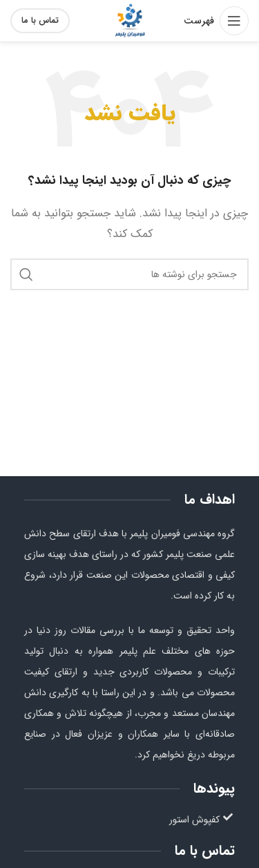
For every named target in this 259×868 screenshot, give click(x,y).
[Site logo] (130, 20)
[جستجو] (129, 274)
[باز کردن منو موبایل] (216, 21)
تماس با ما (40, 20)
